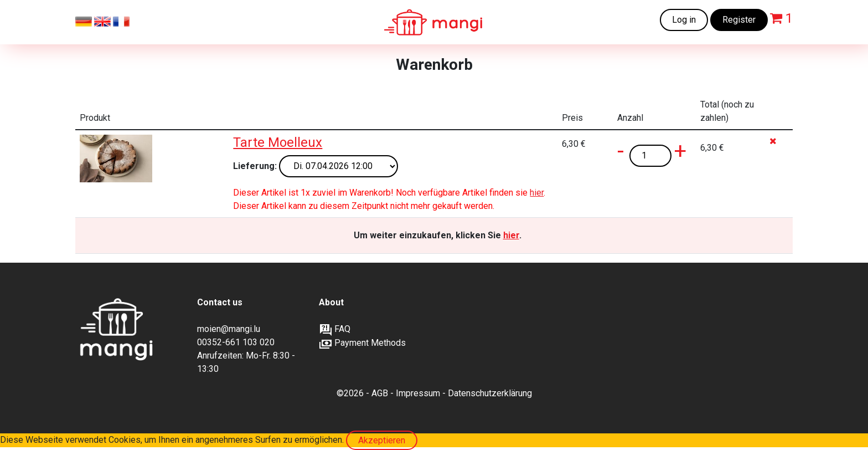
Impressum (418, 393)
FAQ (335, 329)
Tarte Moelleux (278, 142)
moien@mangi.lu (229, 329)
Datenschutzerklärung (490, 393)
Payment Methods (362, 343)
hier (537, 193)
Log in (684, 20)
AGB (380, 393)
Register (739, 20)
